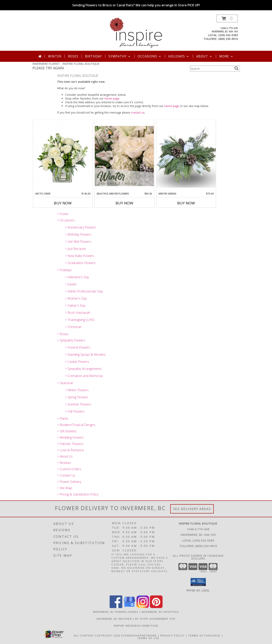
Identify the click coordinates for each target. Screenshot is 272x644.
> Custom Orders (69, 469)
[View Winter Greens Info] (186, 156)
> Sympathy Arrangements (83, 369)
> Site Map (65, 488)
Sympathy (120, 56)
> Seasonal (65, 383)
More (226, 56)
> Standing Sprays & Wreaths (85, 354)
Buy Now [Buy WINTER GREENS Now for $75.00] (186, 203)
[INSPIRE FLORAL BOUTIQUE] (136, 33)
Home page (112, 98)
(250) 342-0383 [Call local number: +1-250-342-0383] (228, 35)
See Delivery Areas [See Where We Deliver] (192, 509)
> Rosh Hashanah (78, 313)
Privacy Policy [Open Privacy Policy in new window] (173, 635)
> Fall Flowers (75, 411)
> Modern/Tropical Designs (76, 425)
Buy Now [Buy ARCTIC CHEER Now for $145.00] (63, 203)
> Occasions (66, 220)
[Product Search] (211, 69)
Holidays (179, 56)
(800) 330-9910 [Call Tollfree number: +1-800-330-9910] (206, 546)
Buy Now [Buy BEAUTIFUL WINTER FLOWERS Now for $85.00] (124, 203)
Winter (55, 56)
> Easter (71, 284)
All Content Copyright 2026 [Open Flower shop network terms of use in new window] (97, 635)
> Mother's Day (76, 298)
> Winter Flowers (77, 390)
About (204, 56)
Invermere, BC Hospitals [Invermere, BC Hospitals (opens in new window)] (160, 612)
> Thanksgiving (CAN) (80, 320)
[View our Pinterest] (156, 607)
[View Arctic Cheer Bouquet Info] (63, 156)
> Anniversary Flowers (80, 227)
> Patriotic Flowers (70, 444)
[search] (236, 68)
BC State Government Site (155, 619)
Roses (73, 56)
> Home (63, 214)
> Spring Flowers (77, 397)
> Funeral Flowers (78, 347)
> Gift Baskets (67, 431)
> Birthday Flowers (78, 234)
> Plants (63, 418)
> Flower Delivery (69, 482)
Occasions (150, 56)
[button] (227, 18)
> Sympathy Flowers (71, 340)
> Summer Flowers (78, 404)
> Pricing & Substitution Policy (78, 494)
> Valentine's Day (77, 277)
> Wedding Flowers (70, 437)
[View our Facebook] (116, 607)
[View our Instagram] (143, 607)
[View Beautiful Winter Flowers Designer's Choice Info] (124, 156)
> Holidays (64, 270)
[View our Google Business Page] (129, 607)
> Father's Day (75, 306)
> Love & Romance (71, 450)
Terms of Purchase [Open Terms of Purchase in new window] (204, 635)
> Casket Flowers (77, 362)
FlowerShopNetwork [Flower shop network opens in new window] (139, 635)
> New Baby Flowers (80, 256)
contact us (138, 112)
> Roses (63, 334)
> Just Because (75, 249)
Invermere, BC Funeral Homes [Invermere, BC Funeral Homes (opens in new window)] (116, 612)
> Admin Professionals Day (84, 291)
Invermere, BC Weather (114, 619)
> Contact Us (66, 475)
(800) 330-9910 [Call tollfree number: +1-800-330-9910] (228, 39)
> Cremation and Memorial (84, 376)
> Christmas (73, 327)
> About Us (65, 456)
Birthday (93, 56)
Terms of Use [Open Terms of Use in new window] (148, 638)
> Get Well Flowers (78, 242)
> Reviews (64, 463)
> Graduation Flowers (80, 263)
